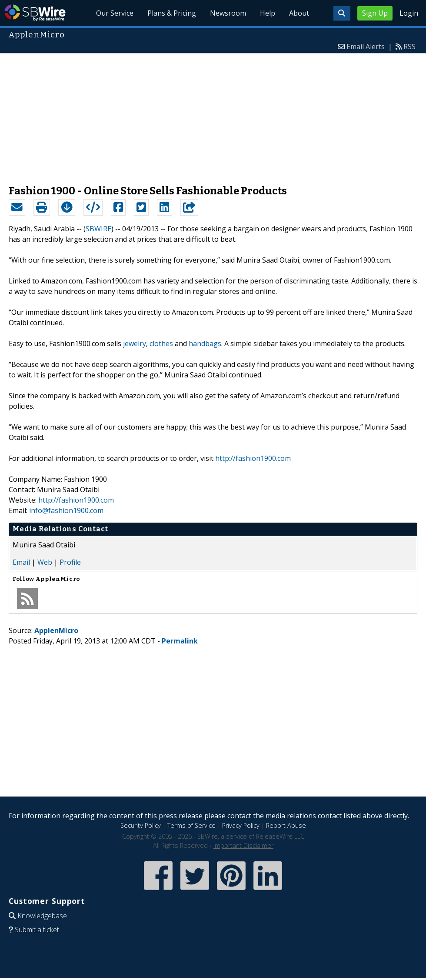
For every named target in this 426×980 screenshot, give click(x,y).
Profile (70, 562)
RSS (409, 47)
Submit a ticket (37, 930)
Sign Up (375, 13)
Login (409, 13)
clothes (161, 343)
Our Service (115, 13)
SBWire (35, 13)
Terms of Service (191, 825)
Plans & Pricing (172, 13)
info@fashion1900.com (66, 510)
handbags (205, 343)
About (299, 13)
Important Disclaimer (243, 845)
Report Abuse (286, 825)
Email (21, 562)
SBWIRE (98, 229)
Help (268, 13)
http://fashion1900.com (253, 458)
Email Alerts (366, 47)
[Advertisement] (213, 115)
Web (45, 562)
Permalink (180, 641)
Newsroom (228, 13)
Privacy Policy (241, 825)
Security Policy (141, 825)
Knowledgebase (42, 916)
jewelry (135, 343)
